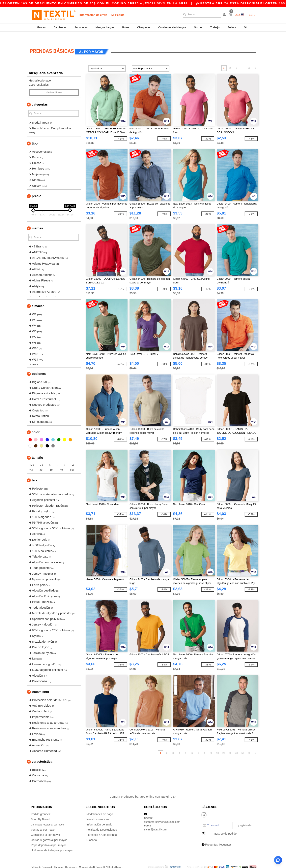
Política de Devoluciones (102, 821)
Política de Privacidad (41, 858)
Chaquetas (144, 27)
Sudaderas (81, 27)
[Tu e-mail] (217, 816)
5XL (62, 461)
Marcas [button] (37, 219)
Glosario (92, 831)
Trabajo (215, 27)
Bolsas (232, 27)
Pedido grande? (41, 805)
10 (217, 744)
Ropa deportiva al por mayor (48, 836)
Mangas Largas (105, 27)
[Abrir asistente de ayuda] (278, 860)
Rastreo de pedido (225, 825)
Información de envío (93, 15)
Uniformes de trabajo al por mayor (52, 841)
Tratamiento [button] (40, 683)
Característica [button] (42, 753)
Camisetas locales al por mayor (50, 816)
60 (249, 59)
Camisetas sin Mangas (172, 27)
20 (224, 744)
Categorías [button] (40, 96)
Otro (247, 27)
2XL (31, 461)
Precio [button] (37, 187)
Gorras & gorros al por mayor (49, 831)
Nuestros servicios (98, 810)
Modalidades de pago (100, 805)
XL (73, 457)
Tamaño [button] (37, 449)
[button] (225, 15)
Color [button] (36, 423)
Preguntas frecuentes (218, 836)
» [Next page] (256, 59)
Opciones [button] (39, 365)
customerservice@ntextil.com (162, 813)
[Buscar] (201, 15)
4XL (52, 461)
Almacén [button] (38, 297)
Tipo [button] (35, 134)
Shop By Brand (40, 810)
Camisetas (60, 27)
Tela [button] (35, 471)
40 (236, 744)
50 (243, 744)
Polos (126, 27)
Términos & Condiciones (102, 826)
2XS (32, 457)
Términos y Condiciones (65, 858)
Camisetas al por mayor (45, 826)
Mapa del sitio (86, 858)
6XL (72, 461)
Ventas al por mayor (43, 821)
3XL (42, 461)
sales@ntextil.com (155, 820)
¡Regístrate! (245, 816)
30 (230, 744)
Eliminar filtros (54, 83)
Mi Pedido (118, 15)
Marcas (41, 27)
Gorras (198, 27)
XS (42, 457)
